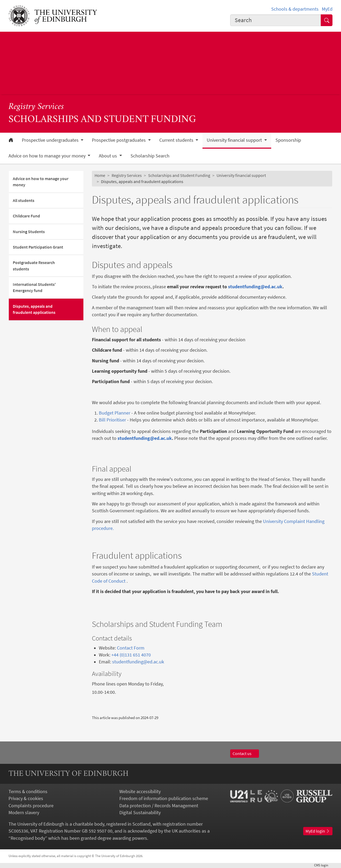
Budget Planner (115, 413)
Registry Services (36, 107)
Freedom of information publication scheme (164, 798)
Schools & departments (295, 9)
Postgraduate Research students (34, 266)
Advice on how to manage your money (41, 182)
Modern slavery (24, 813)
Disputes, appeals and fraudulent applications (34, 309)
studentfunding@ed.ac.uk (138, 662)
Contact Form (131, 648)
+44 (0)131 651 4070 (131, 655)
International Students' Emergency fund (34, 287)
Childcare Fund (26, 216)
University (273, 521)
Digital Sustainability (140, 813)
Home (100, 175)
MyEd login (318, 831)
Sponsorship (288, 140)
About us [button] (108, 156)
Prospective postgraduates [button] (119, 140)
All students (24, 200)
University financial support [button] (235, 140)
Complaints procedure (31, 806)
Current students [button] (177, 140)
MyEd (327, 9)
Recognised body (28, 838)
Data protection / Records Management (159, 806)
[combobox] (276, 20)
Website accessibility (140, 792)
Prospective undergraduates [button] (51, 140)
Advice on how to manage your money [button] (48, 156)
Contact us (245, 754)
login (323, 865)
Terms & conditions (28, 792)
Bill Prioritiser (112, 420)
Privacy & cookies (26, 798)
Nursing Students (29, 232)
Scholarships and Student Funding (179, 175)
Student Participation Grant (38, 247)
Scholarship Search (150, 156)
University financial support (241, 175)
